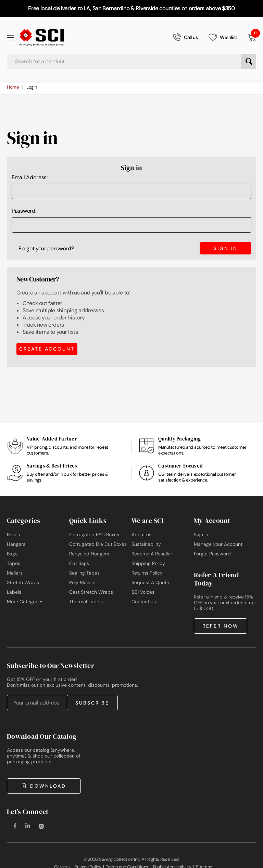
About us (141, 535)
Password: (24, 211)
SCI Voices (143, 592)
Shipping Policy (148, 563)
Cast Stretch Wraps (91, 592)
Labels (14, 592)
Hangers (16, 544)
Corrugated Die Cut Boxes (98, 544)
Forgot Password (212, 554)
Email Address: (30, 177)
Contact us (144, 602)
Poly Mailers (82, 582)
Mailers (15, 573)
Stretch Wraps (23, 582)
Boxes (13, 535)
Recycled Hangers (89, 554)
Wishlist (223, 37)
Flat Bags (79, 563)
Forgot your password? (46, 248)
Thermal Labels (86, 602)
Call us (185, 37)
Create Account (47, 348)
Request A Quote (150, 582)
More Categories (25, 602)
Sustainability (146, 544)
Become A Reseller (152, 554)
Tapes (14, 563)
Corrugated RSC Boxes (94, 535)
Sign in (201, 535)
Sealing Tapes (84, 573)
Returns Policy (147, 573)
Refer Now (221, 626)
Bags (12, 554)
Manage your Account (218, 544)
